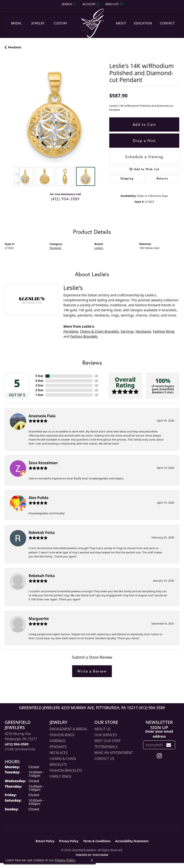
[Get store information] (20, 749)
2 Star (39, 390)
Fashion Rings (164, 331)
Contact (167, 23)
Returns (162, 178)
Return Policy (45, 841)
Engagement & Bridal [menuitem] (69, 729)
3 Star (39, 385)
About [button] (121, 23)
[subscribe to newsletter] (169, 745)
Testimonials (106, 747)
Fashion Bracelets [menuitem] (66, 770)
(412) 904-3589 (65, 199)
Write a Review (92, 671)
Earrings (127, 331)
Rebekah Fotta (42, 533)
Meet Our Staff (107, 741)
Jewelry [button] (38, 23)
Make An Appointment (114, 753)
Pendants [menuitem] (58, 747)
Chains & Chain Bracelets (99, 331)
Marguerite (39, 619)
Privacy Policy (69, 841)
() (96, 376)
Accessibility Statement (132, 841)
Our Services (106, 735)
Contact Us (104, 759)
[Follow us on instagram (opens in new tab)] (159, 756)
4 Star (39, 381)
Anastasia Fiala (42, 416)
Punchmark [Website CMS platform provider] (101, 855)
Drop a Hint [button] (144, 140)
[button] (69, 4)
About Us (103, 729)
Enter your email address (159, 734)
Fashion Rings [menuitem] (62, 735)
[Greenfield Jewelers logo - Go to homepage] (92, 23)
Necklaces (143, 331)
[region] (55, 115)
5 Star (39, 376)
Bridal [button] (16, 23)
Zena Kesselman (43, 463)
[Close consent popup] (92, 860)
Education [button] (143, 23)
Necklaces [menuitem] (59, 753)
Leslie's (99, 248)
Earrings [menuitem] (58, 741)
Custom (60, 23)
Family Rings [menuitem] (61, 776)
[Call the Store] (17, 744)
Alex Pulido (39, 498)
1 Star (39, 395)
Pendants (15, 47)
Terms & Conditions (97, 841)
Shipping (127, 178)
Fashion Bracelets (84, 336)
